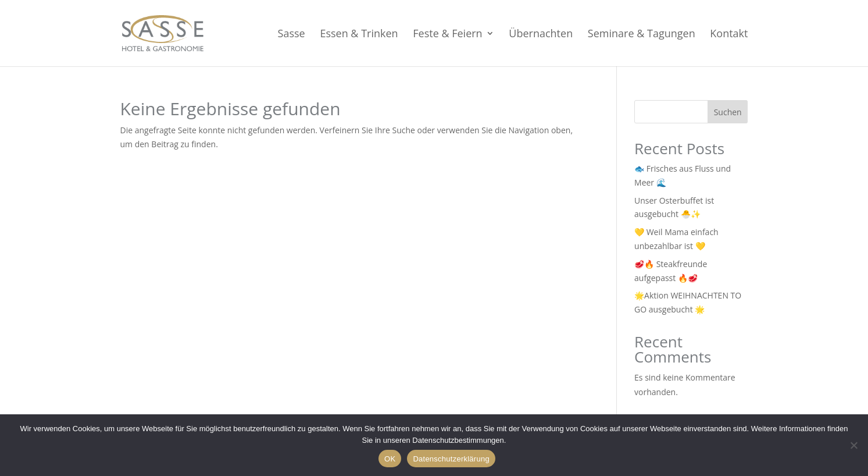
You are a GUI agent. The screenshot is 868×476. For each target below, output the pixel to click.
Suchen (728, 112)
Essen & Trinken (359, 35)
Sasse (292, 35)
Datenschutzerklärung (451, 459)
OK (390, 459)
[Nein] (853, 445)
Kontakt (729, 35)
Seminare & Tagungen (642, 35)
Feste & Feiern (447, 35)
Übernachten (541, 35)
